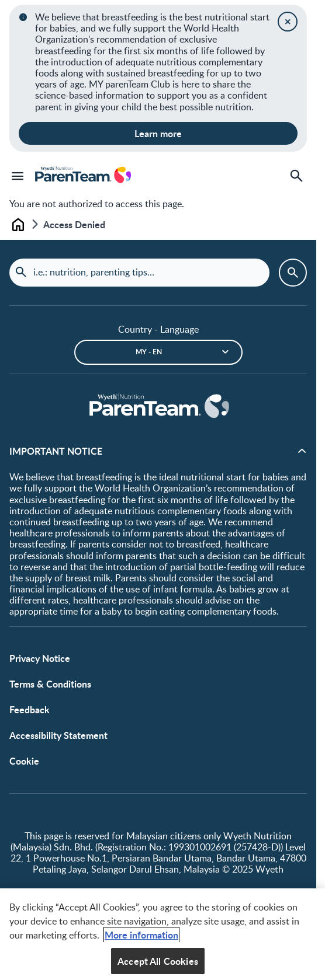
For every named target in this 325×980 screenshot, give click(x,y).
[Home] (158, 407)
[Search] (296, 176)
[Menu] (18, 176)
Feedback (30, 709)
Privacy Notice (40, 658)
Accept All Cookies (158, 965)
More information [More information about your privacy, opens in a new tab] (141, 939)
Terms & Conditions (50, 684)
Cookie (24, 761)
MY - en (149, 352)
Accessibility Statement (58, 735)
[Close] (288, 22)
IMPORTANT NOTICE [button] (56, 451)
